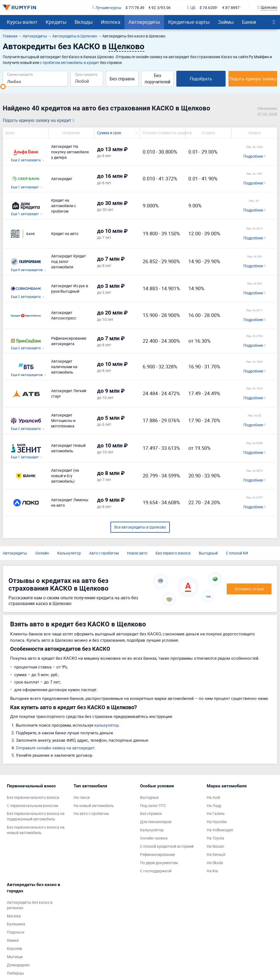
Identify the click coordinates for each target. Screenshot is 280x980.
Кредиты (56, 22)
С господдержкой (156, 871)
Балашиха (16, 924)
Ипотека (111, 22)
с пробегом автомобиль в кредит (70, 62)
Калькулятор (69, 553)
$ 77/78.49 (135, 8)
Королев (14, 948)
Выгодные (149, 797)
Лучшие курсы (107, 8)
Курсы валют (22, 22)
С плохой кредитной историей (167, 846)
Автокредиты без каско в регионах (30, 905)
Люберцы (15, 973)
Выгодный (208, 553)
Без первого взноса (173, 553)
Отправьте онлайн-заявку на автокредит (55, 748)
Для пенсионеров (156, 822)
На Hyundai (217, 822)
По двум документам (159, 863)
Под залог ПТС (153, 806)
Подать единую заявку (253, 79)
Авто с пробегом (104, 553)
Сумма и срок (109, 133)
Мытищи (15, 957)
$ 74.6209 (208, 8)
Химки (13, 940)
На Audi (213, 797)
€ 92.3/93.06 (160, 8)
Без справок (122, 79)
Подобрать (201, 79)
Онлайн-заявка (154, 838)
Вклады (84, 22)
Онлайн (42, 553)
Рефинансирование (157, 854)
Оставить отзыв (249, 589)
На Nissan (215, 846)
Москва (14, 916)
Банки (249, 22)
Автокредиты (144, 22)
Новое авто (137, 553)
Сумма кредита (20, 74)
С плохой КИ (237, 553)
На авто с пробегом (91, 813)
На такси (82, 797)
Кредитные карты (189, 22)
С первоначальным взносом (32, 806)
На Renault (216, 854)
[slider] (3, 87)
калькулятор (107, 725)
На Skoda (215, 863)
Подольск (16, 932)
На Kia (212, 871)
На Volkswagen (220, 830)
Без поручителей (157, 79)
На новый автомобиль (94, 806)
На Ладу (214, 806)
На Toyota (215, 838)
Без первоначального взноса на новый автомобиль (36, 830)
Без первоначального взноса (33, 797)
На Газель (216, 813)
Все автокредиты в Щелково (140, 527)
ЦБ (191, 8)
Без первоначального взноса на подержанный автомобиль (36, 816)
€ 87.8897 (231, 8)
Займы (226, 22)
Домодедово (18, 965)
